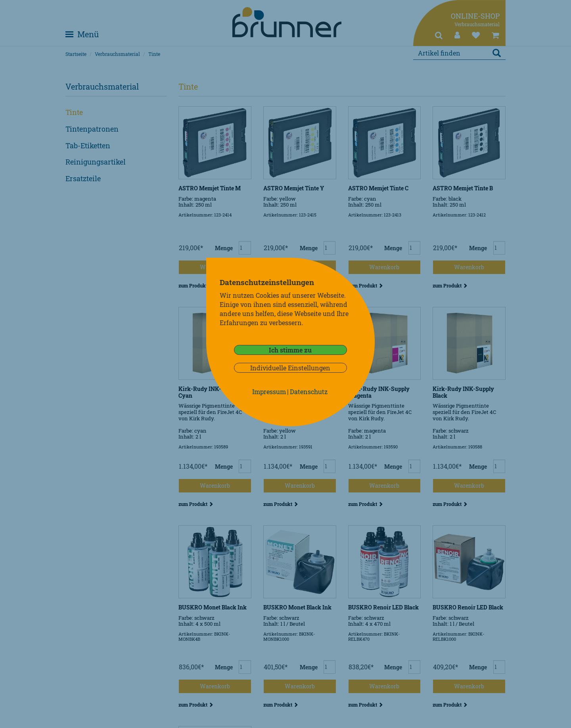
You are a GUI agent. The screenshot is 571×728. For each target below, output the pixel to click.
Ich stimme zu (290, 350)
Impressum (269, 392)
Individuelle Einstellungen (290, 368)
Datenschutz (309, 392)
